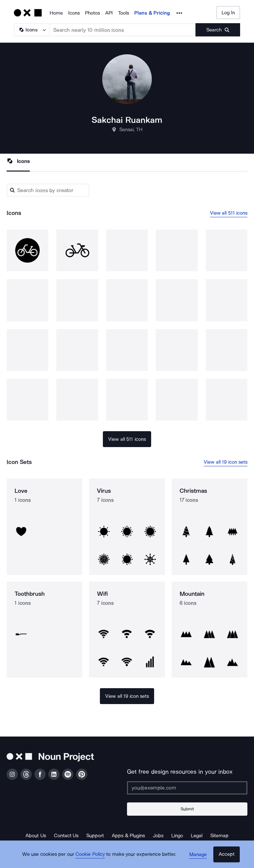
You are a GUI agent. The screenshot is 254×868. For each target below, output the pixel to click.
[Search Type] (31, 30)
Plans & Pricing (152, 13)
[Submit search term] (218, 30)
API (109, 13)
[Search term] (123, 30)
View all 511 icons (229, 213)
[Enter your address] (187, 788)
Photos (92, 13)
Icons (74, 13)
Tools (124, 13)
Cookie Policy (91, 856)
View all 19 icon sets (226, 462)
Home (56, 13)
